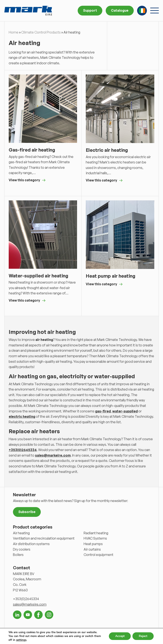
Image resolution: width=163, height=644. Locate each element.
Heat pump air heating (111, 276)
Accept (120, 636)
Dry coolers (22, 549)
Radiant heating (96, 533)
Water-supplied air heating (39, 276)
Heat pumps (93, 544)
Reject (143, 636)
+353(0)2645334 (23, 450)
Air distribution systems (31, 544)
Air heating (21, 533)
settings (21, 640)
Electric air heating (107, 150)
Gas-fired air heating (32, 150)
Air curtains (92, 549)
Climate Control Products (41, 32)
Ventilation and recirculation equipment (44, 538)
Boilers (18, 555)
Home (14, 32)
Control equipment (98, 555)
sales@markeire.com (53, 455)
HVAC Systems (95, 538)
